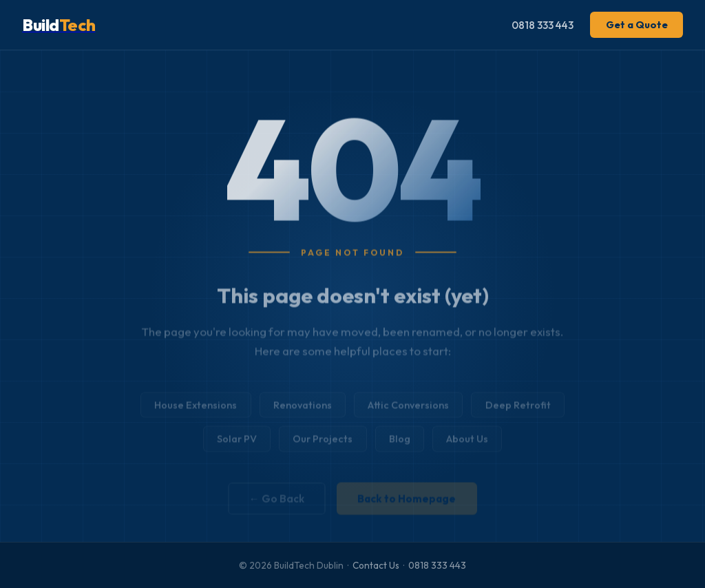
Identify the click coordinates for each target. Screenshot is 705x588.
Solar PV (237, 445)
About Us (467, 445)
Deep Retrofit (518, 411)
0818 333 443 (543, 25)
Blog (400, 445)
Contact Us (376, 565)
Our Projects (323, 445)
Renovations (303, 411)
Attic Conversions (408, 411)
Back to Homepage (407, 503)
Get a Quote (637, 25)
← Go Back (277, 503)
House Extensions (196, 411)
